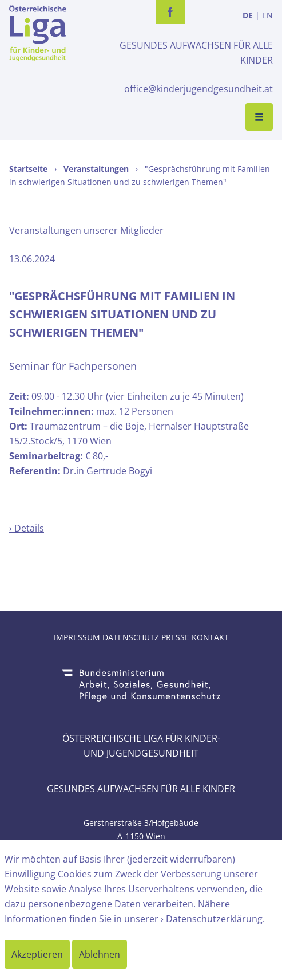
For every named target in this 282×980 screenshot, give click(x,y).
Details (29, 528)
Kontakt (210, 637)
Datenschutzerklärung (214, 919)
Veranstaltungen (96, 169)
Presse (175, 637)
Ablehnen (100, 954)
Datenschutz (131, 637)
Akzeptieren (37, 954)
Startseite (28, 169)
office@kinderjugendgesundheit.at (198, 89)
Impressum (77, 637)
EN (267, 15)
